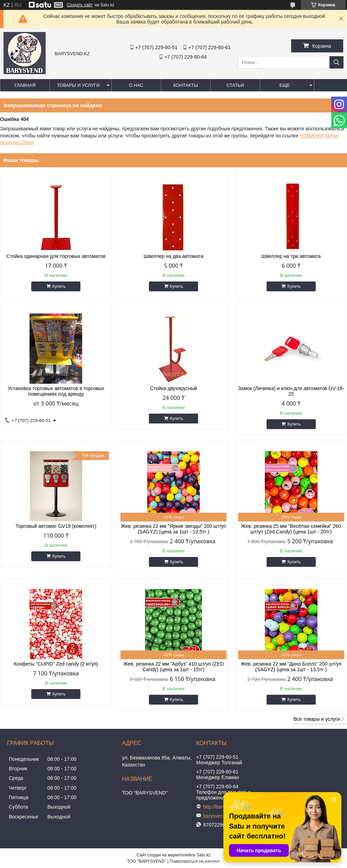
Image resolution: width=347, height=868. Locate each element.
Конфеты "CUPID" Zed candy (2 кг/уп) (56, 664)
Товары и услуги (78, 85)
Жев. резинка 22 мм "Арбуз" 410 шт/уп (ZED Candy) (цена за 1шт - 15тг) (173, 667)
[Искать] (336, 62)
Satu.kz (203, 855)
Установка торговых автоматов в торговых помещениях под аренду (56, 391)
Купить (59, 286)
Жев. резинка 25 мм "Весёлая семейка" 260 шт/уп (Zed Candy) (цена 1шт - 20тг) (291, 529)
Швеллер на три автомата (291, 256)
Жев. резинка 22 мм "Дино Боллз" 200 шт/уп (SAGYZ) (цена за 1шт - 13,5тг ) (291, 667)
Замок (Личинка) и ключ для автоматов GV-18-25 (291, 391)
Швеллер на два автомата (173, 256)
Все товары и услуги (317, 719)
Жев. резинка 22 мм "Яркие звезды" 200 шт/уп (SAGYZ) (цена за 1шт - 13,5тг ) (173, 529)
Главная (25, 85)
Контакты (185, 85)
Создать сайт (80, 5)
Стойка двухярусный (173, 388)
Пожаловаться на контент (195, 861)
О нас (136, 85)
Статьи (235, 85)
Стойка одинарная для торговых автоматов (56, 256)
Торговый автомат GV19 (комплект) (56, 526)
